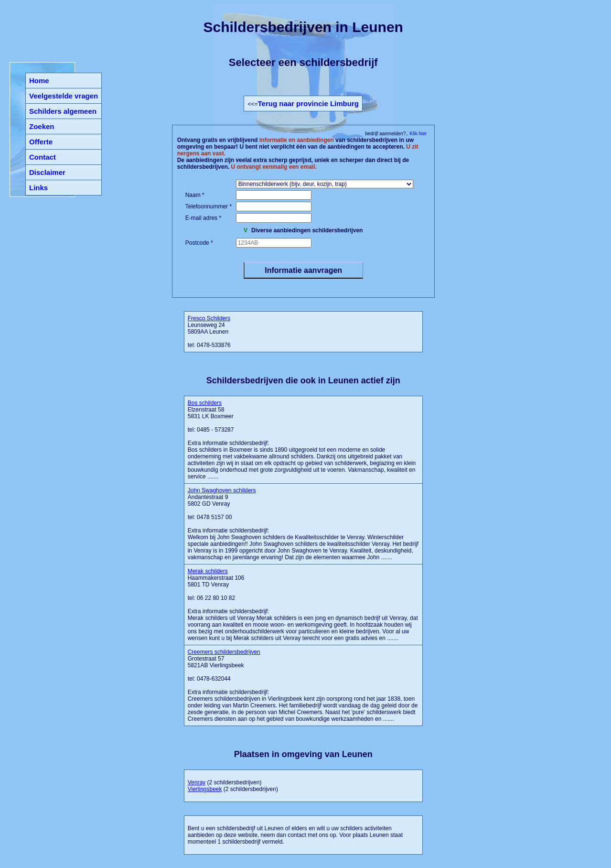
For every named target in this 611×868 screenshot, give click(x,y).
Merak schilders (208, 571)
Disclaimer (47, 172)
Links (38, 188)
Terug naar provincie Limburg (308, 103)
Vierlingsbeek (205, 789)
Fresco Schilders (209, 318)
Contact (43, 157)
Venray (197, 782)
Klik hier (418, 134)
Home (39, 81)
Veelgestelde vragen (64, 96)
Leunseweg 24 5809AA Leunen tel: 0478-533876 (209, 332)
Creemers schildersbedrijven (224, 652)
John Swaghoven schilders (222, 490)
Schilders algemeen (63, 111)
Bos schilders (205, 403)
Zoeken (42, 126)
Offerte (41, 142)
